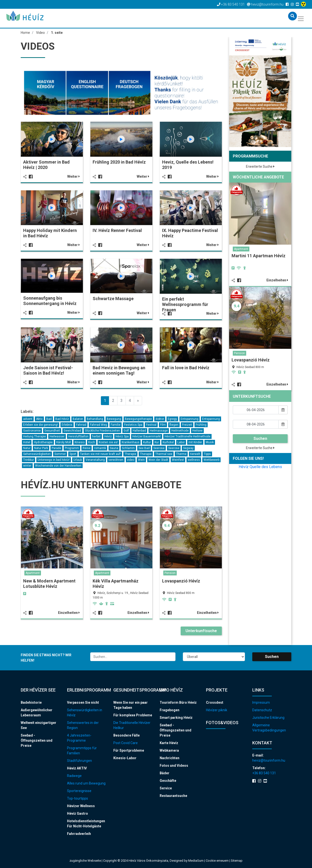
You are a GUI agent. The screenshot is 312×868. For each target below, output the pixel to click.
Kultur (147, 442)
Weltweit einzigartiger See (39, 725)
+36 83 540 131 (264, 773)
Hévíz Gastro (78, 813)
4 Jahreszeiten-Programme (79, 738)
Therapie (130, 454)
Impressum (261, 702)
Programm (72, 448)
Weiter (73, 176)
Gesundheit (52, 431)
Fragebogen (170, 710)
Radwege (74, 776)
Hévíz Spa (122, 436)
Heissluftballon (78, 436)
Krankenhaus (131, 442)
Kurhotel (168, 442)
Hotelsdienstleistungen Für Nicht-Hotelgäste (86, 824)
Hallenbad (139, 431)
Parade (56, 448)
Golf (126, 431)
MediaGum (196, 861)
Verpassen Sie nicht (83, 702)
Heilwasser (57, 436)
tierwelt (195, 454)
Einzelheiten (69, 613)
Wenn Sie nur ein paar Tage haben (131, 705)
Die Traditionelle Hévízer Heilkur (132, 725)
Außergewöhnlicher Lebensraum (37, 713)
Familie (116, 425)
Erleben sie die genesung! (41, 425)
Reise (87, 448)
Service (166, 788)
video (131, 460)
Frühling (201, 425)
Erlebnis (67, 425)
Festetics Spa (133, 425)
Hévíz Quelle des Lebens (260, 467)
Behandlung (95, 419)
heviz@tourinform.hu (269, 760)
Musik (210, 442)
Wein (141, 460)
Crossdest (215, 702)
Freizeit (187, 425)
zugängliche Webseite (85, 861)
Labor (181, 442)
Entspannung (190, 419)
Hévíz (108, 436)
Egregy (172, 419)
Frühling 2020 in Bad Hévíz (119, 162)
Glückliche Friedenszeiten (102, 431)
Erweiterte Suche (260, 166)
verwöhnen (116, 460)
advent (28, 419)
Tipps (207, 454)
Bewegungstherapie (138, 419)
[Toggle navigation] (301, 18)
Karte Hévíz (169, 743)
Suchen (260, 439)
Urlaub (78, 460)
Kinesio (80, 442)
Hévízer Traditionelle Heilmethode (187, 436)
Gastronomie (32, 431)
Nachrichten (170, 758)
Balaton (78, 419)
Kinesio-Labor (125, 758)
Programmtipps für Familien (82, 751)
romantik (100, 448)
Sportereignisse (79, 791)
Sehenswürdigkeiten (37, 454)
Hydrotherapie (43, 442)
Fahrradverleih (79, 834)
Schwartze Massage (113, 299)
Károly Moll (64, 442)
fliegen (174, 425)
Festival (151, 425)
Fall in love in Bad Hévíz (186, 368)
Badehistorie (31, 702)
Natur (27, 448)
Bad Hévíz (62, 419)
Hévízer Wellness (81, 806)
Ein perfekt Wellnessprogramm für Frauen (185, 304)
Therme (181, 454)
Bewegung (114, 419)
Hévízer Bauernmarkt (147, 436)
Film (163, 425)
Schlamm (128, 448)
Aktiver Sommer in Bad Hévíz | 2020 (46, 165)
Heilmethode (180, 431)
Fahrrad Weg (98, 425)
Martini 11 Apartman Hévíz (258, 256)
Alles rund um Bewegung (86, 783)
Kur (157, 442)
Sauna (114, 448)
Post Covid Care (126, 743)
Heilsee (197, 431)
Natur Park (41, 448)
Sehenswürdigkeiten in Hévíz (85, 713)
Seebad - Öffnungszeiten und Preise (37, 740)
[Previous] (138, 401)
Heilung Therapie (34, 436)
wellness (194, 460)
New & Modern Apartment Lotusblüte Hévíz (49, 584)
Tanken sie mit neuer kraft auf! (100, 454)
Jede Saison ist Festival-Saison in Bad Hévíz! (48, 370)
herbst (96, 436)
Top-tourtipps (78, 798)
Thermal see (164, 454)
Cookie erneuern (218, 861)
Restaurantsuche (173, 796)
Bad (49, 419)
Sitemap (237, 861)
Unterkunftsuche (201, 631)
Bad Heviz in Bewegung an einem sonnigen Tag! (119, 370)
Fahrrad (81, 425)
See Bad (144, 448)
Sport (73, 454)
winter (27, 466)
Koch (92, 442)
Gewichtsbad (72, 431)
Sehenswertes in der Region (83, 725)
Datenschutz (262, 710)
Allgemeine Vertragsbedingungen (269, 728)
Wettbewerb (211, 460)
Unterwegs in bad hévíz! (54, 460)
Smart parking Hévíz (176, 718)
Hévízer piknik (217, 710)
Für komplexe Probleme (133, 715)
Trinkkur (29, 460)
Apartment (33, 573)
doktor (160, 419)
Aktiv (39, 419)
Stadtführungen (79, 761)
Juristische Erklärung (268, 718)
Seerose (159, 448)
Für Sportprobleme (129, 750)
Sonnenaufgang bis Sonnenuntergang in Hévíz (50, 301)
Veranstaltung (95, 460)
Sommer (60, 454)
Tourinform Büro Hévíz (178, 702)
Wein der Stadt (158, 460)
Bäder (165, 773)
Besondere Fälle (127, 735)
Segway (188, 448)
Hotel (27, 442)
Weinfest (178, 460)
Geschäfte (168, 781)
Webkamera (169, 750)
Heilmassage (159, 431)
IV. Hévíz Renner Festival (117, 230)
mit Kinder (195, 442)
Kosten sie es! (108, 442)
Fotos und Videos (174, 766)
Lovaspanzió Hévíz (181, 581)
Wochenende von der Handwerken (58, 466)
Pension (170, 573)
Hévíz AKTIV (77, 768)
